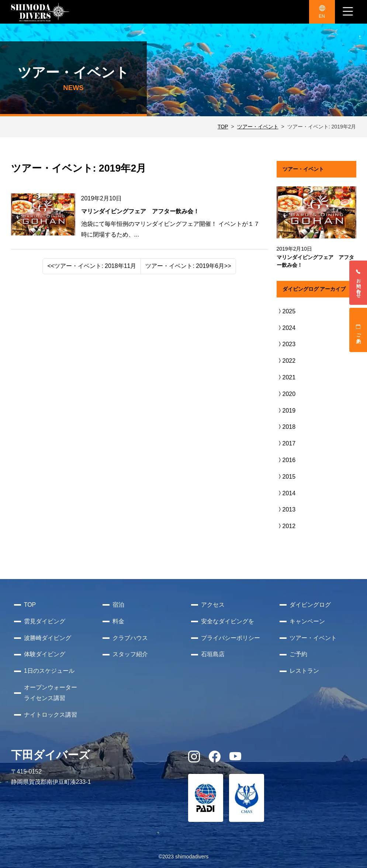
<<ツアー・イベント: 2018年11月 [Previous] (92, 266)
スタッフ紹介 (130, 654)
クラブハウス (130, 638)
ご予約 (359, 330)
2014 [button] (286, 493)
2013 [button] (286, 509)
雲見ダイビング (45, 621)
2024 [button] (286, 328)
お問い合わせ (359, 283)
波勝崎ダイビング (48, 638)
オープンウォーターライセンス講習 (51, 693)
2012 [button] (286, 526)
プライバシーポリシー (231, 638)
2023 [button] (286, 344)
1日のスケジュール (49, 671)
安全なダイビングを (228, 621)
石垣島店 (213, 654)
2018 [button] (286, 427)
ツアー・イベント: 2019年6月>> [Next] (188, 266)
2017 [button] (286, 443)
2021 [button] (286, 377)
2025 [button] (286, 311)
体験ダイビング (45, 654)
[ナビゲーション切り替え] (348, 12)
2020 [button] (286, 394)
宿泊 (118, 605)
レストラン (304, 671)
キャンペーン (307, 621)
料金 (118, 621)
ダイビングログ (310, 605)
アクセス (213, 605)
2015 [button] (286, 477)
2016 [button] (286, 460)
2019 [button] (286, 411)
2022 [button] (286, 361)
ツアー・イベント (258, 127)
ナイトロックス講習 (51, 715)
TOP (223, 127)
